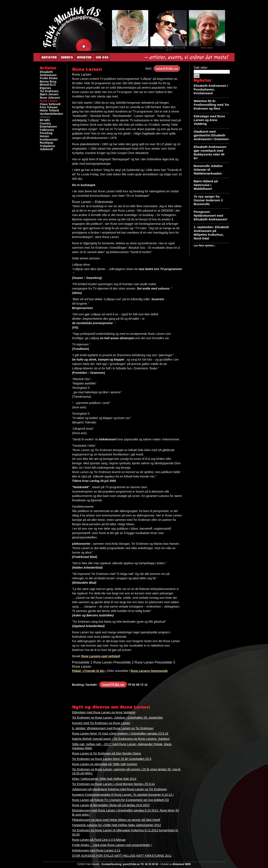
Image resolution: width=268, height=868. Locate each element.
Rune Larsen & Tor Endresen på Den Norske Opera (106, 753)
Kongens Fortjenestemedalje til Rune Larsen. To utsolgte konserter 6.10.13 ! (123, 795)
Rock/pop (46, 143)
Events (67, 57)
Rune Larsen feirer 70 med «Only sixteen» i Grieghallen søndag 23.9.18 (120, 733)
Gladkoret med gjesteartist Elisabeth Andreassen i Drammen (211, 135)
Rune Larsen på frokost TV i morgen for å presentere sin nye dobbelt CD (120, 800)
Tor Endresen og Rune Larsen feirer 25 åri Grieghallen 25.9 (112, 759)
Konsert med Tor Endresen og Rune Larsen (101, 723)
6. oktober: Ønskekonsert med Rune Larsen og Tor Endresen (113, 728)
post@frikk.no (131, 864)
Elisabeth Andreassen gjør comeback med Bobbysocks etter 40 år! (210, 152)
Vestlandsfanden (51, 114)
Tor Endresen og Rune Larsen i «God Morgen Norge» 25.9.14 (113, 784)
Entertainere (48, 127)
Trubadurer (48, 146)
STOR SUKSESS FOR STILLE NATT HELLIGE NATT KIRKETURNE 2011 (122, 856)
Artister (49, 57)
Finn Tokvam (49, 107)
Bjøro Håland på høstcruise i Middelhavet (206, 185)
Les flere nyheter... (205, 246)
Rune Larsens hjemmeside (149, 671)
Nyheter (84, 57)
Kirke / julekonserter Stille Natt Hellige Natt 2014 (104, 779)
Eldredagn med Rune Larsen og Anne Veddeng (104, 712)
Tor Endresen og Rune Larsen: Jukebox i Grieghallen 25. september (117, 718)
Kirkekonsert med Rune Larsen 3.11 (96, 850)
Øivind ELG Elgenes (48, 86)
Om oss (102, 57)
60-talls (45, 120)
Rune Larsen (49, 101)
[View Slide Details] (130, 28)
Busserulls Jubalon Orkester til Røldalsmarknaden (208, 170)
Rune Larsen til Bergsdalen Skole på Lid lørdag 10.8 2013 (111, 805)
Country (45, 124)
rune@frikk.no (167, 69)
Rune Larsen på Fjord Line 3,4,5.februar (99, 840)
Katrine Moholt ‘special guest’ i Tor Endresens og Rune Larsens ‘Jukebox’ (121, 739)
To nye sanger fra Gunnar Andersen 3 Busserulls (208, 200)
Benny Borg (48, 82)
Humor (44, 136)
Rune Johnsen (50, 98)
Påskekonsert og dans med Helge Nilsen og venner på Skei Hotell (116, 820)
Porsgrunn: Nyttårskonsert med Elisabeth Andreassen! (211, 215)
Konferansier (49, 140)
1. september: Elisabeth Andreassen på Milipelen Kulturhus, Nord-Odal (211, 233)
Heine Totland (49, 111)
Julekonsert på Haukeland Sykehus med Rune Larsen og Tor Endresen (119, 789)
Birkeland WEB (182, 864)
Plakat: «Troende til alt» (88, 671)
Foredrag (46, 133)
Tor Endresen (49, 91)
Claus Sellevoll (50, 104)
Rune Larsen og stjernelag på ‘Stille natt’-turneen (105, 764)
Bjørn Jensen (49, 94)
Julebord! (46, 149)
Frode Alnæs (49, 78)
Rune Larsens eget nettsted (100, 656)
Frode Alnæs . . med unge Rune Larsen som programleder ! (112, 845)
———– (45, 117)
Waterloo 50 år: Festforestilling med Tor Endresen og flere (211, 105)
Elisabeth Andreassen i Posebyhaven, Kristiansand (211, 89)
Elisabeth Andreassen (48, 74)
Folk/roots (47, 130)
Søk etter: (201, 68)
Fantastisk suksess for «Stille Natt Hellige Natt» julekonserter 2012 (117, 825)
